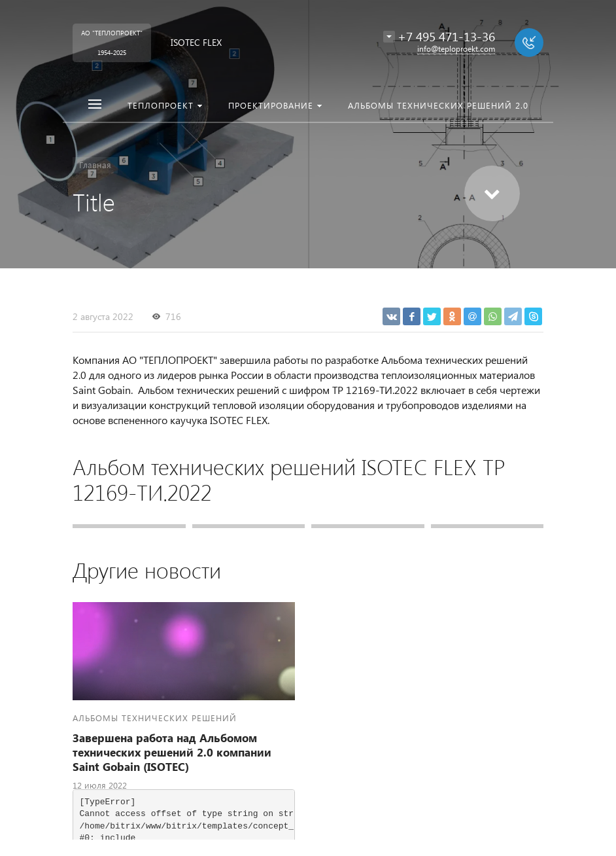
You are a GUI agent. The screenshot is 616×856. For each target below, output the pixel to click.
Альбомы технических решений (155, 718)
